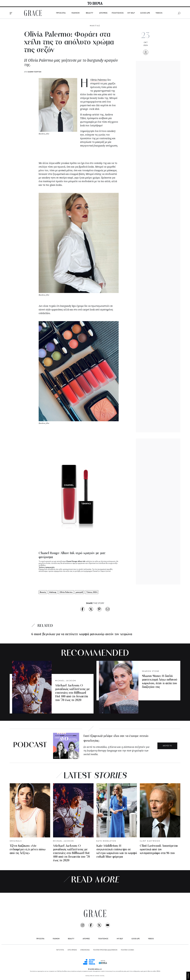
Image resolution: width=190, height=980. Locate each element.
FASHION (76, 13)
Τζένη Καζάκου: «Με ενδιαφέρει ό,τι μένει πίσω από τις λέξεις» (28, 850)
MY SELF (131, 13)
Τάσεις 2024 (92, 592)
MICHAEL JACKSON (66, 681)
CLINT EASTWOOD (150, 841)
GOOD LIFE (145, 13)
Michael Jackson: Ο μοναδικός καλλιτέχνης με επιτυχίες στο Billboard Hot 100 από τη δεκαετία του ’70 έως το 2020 (73, 693)
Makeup (53, 592)
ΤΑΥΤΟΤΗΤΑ (60, 950)
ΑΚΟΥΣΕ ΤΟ (167, 746)
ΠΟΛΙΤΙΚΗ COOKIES (127, 950)
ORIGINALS (16, 841)
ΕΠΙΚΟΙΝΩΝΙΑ (85, 950)
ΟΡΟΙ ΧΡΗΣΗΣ (72, 950)
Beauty (43, 592)
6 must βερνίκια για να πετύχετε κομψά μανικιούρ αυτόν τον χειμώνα (82, 634)
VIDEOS (159, 13)
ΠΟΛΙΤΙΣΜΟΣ (118, 13)
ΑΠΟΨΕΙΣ (103, 13)
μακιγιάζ (79, 592)
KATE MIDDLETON (106, 841)
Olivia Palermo (99, 80)
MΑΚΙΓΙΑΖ (95, 26)
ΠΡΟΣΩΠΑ (61, 13)
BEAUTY (89, 13)
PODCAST (30, 745)
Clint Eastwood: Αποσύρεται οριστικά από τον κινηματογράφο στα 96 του (159, 850)
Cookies (188, 976)
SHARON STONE (151, 671)
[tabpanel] (79, 562)
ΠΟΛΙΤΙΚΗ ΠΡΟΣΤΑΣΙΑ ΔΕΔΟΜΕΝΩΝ (105, 950)
